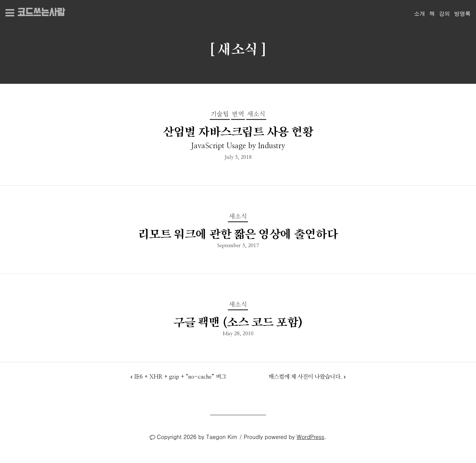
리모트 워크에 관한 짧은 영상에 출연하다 (238, 234)
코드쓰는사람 (41, 13)
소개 (420, 14)
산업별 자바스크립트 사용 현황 (238, 132)
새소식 (256, 114)
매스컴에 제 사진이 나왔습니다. (305, 377)
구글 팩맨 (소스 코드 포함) (238, 322)
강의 (444, 14)
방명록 (462, 14)
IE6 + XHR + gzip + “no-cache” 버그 (180, 377)
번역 (238, 114)
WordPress (310, 437)
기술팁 (220, 114)
